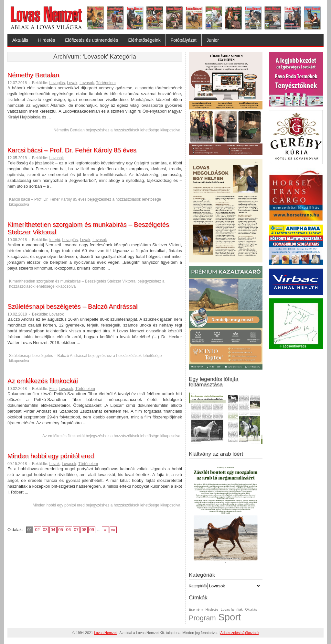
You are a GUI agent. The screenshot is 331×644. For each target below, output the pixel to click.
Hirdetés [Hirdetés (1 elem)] (212, 609)
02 (37, 530)
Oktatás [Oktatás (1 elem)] (251, 609)
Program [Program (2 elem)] (202, 618)
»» (113, 530)
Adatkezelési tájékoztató (240, 633)
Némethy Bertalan (33, 75)
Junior (213, 40)
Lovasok (87, 83)
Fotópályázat (184, 40)
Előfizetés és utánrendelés (91, 40)
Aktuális (20, 40)
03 (45, 530)
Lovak (72, 83)
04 (53, 530)
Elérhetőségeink (144, 40)
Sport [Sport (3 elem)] (230, 617)
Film (53, 389)
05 (60, 530)
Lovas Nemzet (105, 633)
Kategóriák (198, 586)
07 (76, 530)
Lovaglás (57, 83)
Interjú (54, 240)
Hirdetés (47, 40)
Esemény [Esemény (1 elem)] (196, 609)
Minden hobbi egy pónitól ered (51, 456)
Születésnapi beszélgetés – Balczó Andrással (72, 306)
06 (68, 530)
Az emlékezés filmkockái (43, 381)
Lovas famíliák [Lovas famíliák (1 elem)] (232, 609)
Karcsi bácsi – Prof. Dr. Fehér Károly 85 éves (72, 150)
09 (91, 530)
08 (84, 530)
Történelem (106, 83)
